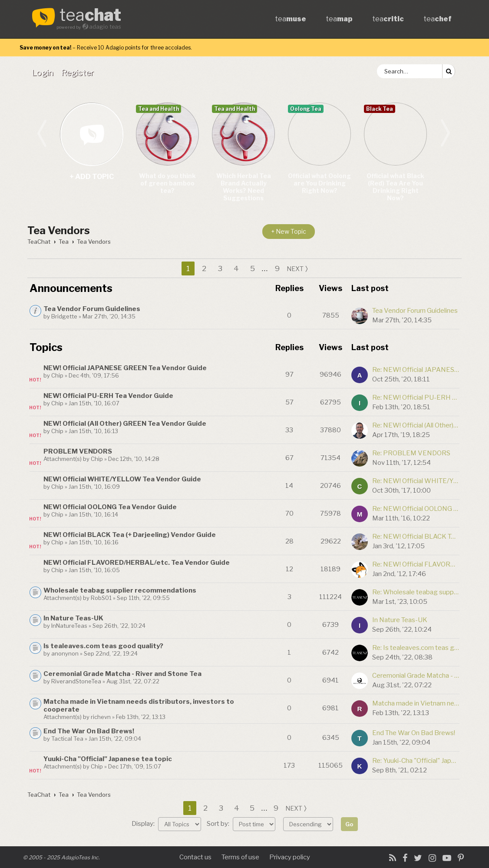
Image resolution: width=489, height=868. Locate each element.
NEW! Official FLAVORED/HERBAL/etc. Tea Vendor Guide (137, 563)
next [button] (295, 269)
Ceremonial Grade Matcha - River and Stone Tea (122, 674)
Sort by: (241, 824)
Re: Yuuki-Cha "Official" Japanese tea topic (416, 761)
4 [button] (236, 268)
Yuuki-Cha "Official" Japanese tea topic (108, 759)
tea (90, 16)
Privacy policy (290, 857)
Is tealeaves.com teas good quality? (103, 646)
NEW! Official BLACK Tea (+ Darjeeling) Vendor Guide (130, 535)
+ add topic (91, 134)
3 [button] (220, 268)
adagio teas (105, 27)
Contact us (195, 857)
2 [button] (204, 268)
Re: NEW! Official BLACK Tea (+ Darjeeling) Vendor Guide (416, 537)
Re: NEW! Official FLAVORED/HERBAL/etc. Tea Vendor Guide (416, 564)
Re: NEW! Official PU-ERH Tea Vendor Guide (416, 398)
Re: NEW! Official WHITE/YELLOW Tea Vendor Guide (416, 481)
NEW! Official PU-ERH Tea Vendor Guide (108, 396)
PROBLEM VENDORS (78, 451)
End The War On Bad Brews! (89, 731)
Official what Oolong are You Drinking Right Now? (319, 183)
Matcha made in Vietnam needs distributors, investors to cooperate (416, 703)
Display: (166, 824)
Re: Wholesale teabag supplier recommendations (416, 592)
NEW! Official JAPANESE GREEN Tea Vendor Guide (125, 368)
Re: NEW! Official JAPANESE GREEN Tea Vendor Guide (416, 370)
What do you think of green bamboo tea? (167, 183)
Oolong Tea (306, 109)
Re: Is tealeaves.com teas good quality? (416, 648)
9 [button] (277, 268)
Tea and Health (159, 109)
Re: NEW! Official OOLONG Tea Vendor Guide (416, 509)
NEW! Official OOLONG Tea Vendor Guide (110, 507)
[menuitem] (44, 73)
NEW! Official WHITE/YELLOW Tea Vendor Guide (122, 479)
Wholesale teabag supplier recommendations (120, 590)
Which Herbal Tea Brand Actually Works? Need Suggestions (244, 187)
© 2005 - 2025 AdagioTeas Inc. (61, 857)
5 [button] (253, 268)
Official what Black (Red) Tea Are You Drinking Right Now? (395, 187)
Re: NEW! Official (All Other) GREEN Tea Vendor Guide (416, 425)
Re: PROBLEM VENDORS (411, 453)
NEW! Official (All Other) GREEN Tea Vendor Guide (125, 424)
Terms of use (240, 857)
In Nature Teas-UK (73, 618)
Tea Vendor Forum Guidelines (92, 309)
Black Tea (380, 109)
